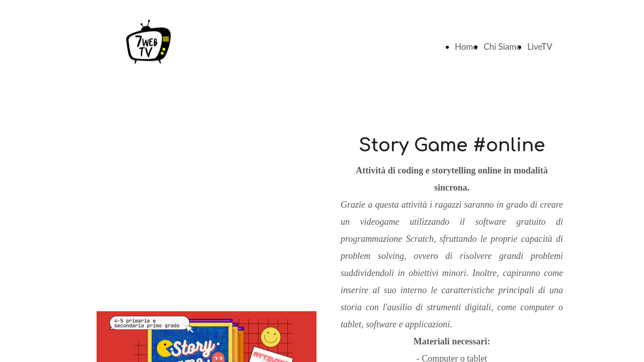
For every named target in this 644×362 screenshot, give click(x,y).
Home (466, 47)
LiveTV (540, 47)
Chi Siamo (502, 47)
